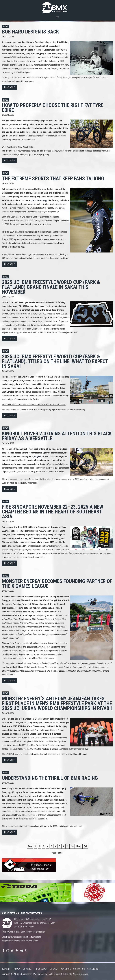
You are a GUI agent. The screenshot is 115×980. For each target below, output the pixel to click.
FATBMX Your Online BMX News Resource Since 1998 (58, 7)
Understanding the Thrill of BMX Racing (50, 778)
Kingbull (38, 457)
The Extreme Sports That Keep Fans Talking (53, 178)
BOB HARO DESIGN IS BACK (30, 32)
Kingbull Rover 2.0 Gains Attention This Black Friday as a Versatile (57, 436)
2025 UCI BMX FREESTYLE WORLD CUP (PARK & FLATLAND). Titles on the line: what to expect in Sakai (55, 361)
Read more (9, 87)
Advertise (66, 969)
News (6, 26)
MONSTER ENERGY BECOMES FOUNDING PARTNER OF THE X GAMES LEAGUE (57, 584)
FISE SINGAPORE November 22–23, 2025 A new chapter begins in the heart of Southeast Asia (53, 512)
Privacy (16, 969)
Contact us (79, 969)
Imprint (6, 969)
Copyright (28, 969)
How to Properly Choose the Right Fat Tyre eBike (53, 108)
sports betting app (39, 200)
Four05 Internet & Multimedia (60, 974)
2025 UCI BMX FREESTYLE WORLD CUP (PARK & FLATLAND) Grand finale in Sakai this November (51, 287)
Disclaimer (42, 969)
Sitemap (54, 969)
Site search (93, 969)
